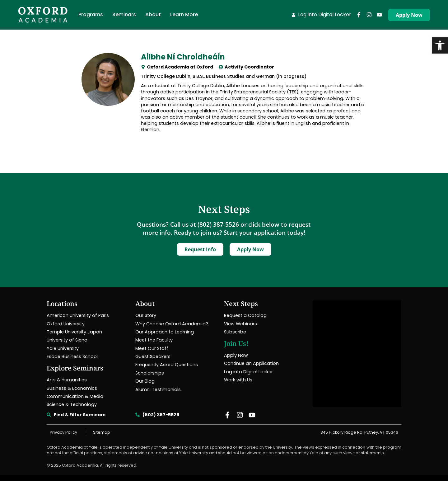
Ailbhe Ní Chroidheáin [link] (183, 57)
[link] (440, 45)
